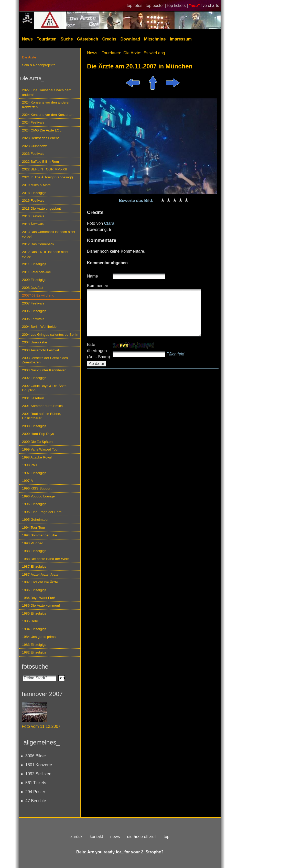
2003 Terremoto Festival (40, 350)
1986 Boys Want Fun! (39, 598)
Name (93, 276)
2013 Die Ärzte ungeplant (41, 208)
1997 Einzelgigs (34, 473)
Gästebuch (88, 39)
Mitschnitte (155, 39)
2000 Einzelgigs (34, 426)
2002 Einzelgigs (34, 378)
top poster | (156, 6)
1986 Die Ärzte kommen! (41, 605)
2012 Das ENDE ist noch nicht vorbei (45, 254)
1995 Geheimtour (35, 520)
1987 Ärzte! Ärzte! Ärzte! (41, 574)
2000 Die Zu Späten (37, 442)
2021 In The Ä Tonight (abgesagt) (47, 177)
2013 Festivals (33, 216)
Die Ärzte (29, 57)
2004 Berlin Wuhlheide (39, 327)
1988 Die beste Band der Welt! (45, 559)
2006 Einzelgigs (34, 311)
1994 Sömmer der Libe (40, 535)
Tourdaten (47, 39)
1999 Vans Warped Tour (40, 449)
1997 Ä (28, 481)
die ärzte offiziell (142, 837)
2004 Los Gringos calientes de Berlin (50, 335)
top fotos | (136, 6)
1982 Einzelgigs (34, 652)
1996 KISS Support (37, 488)
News (27, 39)
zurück (76, 837)
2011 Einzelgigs (34, 264)
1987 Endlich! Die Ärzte (40, 582)
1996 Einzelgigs (34, 504)
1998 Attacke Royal (37, 457)
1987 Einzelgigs (34, 566)
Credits (109, 39)
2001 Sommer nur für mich (42, 406)
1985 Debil (30, 621)
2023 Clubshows (35, 146)
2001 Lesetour (33, 398)
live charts (210, 6)
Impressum (181, 39)
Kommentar (98, 286)
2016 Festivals (33, 201)
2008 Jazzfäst (33, 288)
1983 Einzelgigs (34, 645)
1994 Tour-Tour (34, 528)
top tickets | (178, 6)
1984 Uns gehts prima (39, 637)
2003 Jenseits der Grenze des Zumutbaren (45, 360)
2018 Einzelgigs (34, 193)
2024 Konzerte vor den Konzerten (48, 115)
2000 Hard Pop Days (38, 434)
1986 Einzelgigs (34, 590)
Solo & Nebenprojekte (39, 65)
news (115, 837)
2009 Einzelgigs (34, 280)
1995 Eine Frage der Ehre (42, 512)
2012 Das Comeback (38, 244)
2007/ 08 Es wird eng (38, 295)
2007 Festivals (33, 303)
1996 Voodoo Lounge (38, 496)
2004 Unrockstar (35, 342)
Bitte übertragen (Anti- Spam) (99, 351)
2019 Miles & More (36, 185)
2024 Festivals (33, 122)
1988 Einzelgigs (34, 551)
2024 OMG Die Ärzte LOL (42, 130)
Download (130, 39)
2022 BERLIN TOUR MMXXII (44, 169)
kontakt (96, 837)
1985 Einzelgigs (34, 613)
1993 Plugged (33, 543)
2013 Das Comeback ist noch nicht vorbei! (49, 234)
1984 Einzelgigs (34, 629)
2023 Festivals (33, 154)
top (167, 837)
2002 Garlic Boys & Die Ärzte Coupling (44, 388)
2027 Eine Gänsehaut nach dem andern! (47, 92)
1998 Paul (30, 465)
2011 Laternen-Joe (36, 272)
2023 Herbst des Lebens (41, 138)
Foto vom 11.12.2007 (41, 726)
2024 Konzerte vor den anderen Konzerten (46, 105)
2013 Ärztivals (33, 224)
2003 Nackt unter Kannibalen (44, 370)
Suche (67, 39)
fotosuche (35, 666)
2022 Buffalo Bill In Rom (40, 162)
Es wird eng (154, 53)
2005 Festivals (33, 319)
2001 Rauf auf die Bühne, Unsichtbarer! (41, 416)
